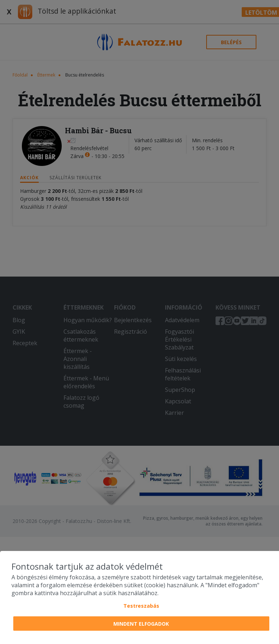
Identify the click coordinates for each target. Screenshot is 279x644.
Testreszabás (141, 606)
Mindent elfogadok (141, 624)
